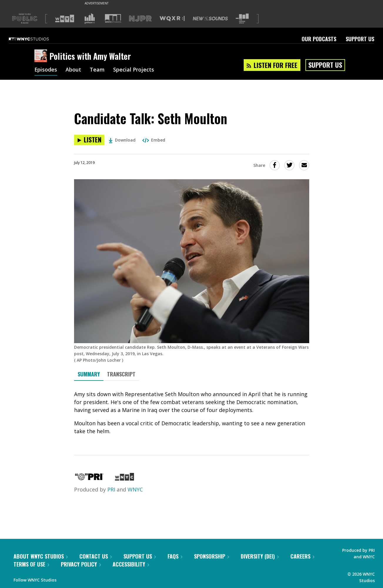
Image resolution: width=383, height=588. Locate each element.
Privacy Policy (81, 564)
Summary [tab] (89, 374)
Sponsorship (211, 556)
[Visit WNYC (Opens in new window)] (65, 19)
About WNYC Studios (41, 556)
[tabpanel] (192, 413)
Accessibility (131, 564)
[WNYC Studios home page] (36, 39)
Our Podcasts (319, 39)
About (74, 70)
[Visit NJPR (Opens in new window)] (140, 19)
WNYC (135, 489)
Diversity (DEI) (260, 556)
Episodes (46, 70)
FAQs (175, 556)
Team (97, 70)
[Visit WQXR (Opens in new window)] (172, 19)
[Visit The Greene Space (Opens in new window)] (242, 19)
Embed (154, 140)
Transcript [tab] (121, 374)
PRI (111, 489)
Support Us (360, 39)
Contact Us (96, 556)
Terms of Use (31, 564)
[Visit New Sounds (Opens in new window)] (210, 19)
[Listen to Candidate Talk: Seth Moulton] (89, 140)
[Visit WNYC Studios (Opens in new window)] (113, 18)
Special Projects (134, 70)
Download (122, 140)
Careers (302, 556)
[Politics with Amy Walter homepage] (42, 56)
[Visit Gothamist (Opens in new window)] (90, 19)
